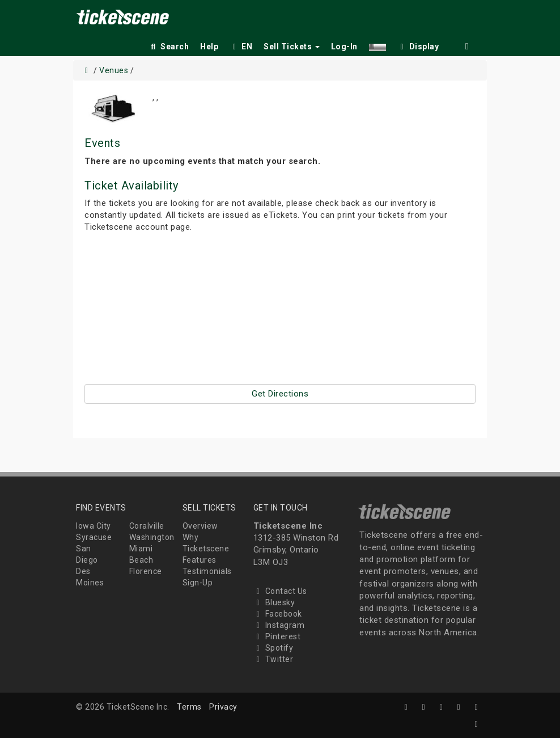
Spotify (273, 648)
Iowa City (94, 526)
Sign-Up (198, 583)
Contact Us (280, 591)
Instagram (279, 625)
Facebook (278, 614)
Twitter (273, 659)
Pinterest (277, 636)
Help (209, 47)
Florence (146, 571)
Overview (200, 526)
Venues (114, 70)
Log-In (344, 47)
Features (200, 560)
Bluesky (274, 602)
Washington (152, 537)
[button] (377, 45)
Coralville (147, 526)
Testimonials (207, 571)
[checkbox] (418, 45)
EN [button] (241, 47)
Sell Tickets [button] (292, 47)
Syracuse (94, 537)
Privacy (223, 707)
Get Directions (280, 394)
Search (169, 47)
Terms (189, 707)
